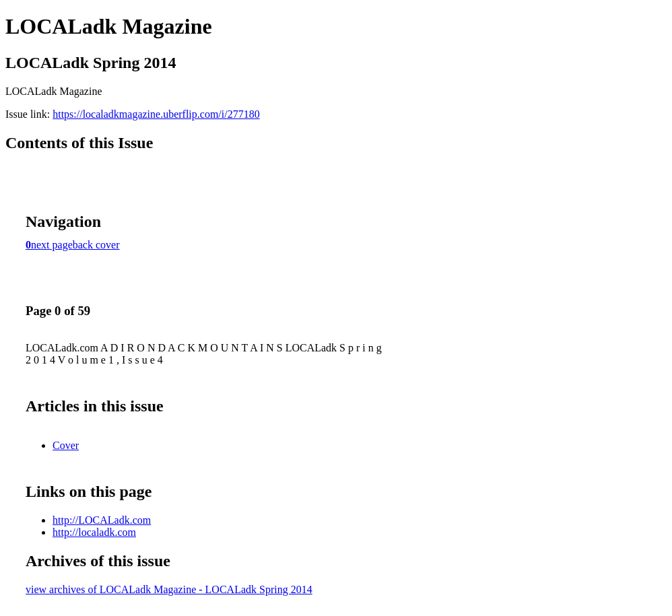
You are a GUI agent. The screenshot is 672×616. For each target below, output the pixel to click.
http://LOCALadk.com (102, 520)
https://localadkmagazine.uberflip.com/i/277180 (156, 114)
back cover (96, 245)
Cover (66, 445)
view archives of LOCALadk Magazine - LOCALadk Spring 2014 (169, 589)
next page (52, 245)
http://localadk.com (94, 532)
